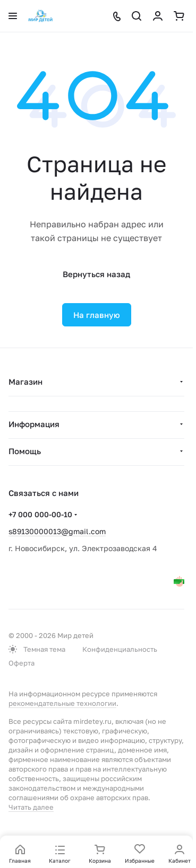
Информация (34, 424)
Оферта (22, 663)
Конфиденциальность (120, 649)
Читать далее (31, 807)
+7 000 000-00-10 (40, 514)
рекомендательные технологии (62, 703)
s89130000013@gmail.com (57, 531)
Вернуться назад (96, 274)
